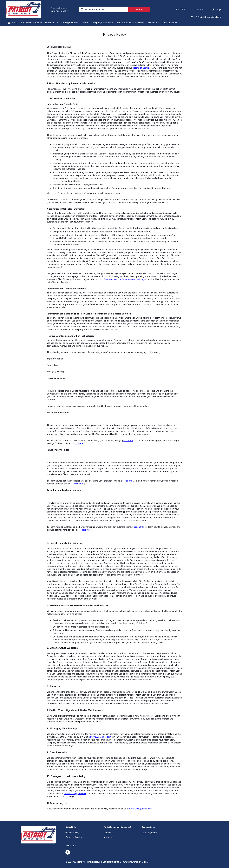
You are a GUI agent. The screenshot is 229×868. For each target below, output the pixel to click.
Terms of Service (74, 837)
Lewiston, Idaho (149, 833)
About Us (108, 837)
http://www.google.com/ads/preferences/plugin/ (123, 279)
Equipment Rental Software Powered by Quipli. (125, 862)
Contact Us (109, 833)
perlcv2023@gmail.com (100, 737)
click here (128, 440)
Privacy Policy (72, 833)
